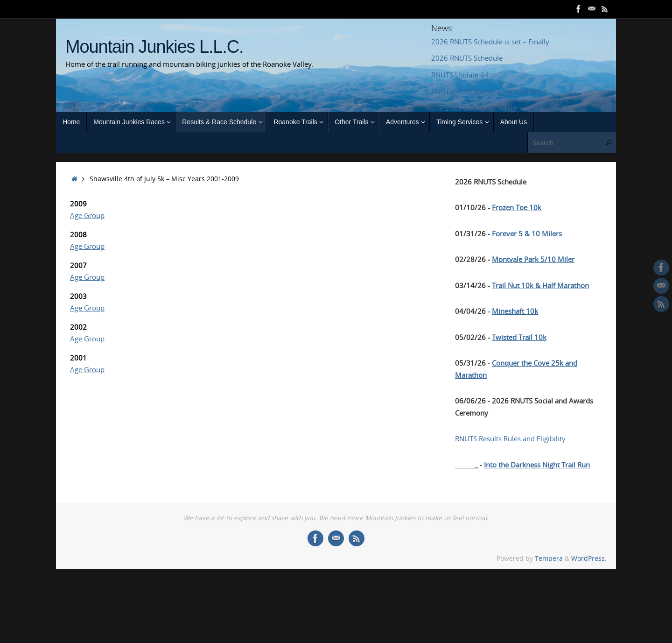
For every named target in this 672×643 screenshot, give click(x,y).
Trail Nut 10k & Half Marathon (540, 285)
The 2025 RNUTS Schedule (474, 108)
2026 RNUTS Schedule (467, 58)
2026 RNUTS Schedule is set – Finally (490, 42)
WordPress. (589, 558)
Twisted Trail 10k (519, 337)
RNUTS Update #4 (460, 75)
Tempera (549, 558)
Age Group (87, 215)
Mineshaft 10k (515, 311)
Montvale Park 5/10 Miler (533, 259)
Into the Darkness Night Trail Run (537, 465)
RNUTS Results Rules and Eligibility (510, 438)
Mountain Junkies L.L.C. (154, 47)
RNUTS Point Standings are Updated (489, 91)
